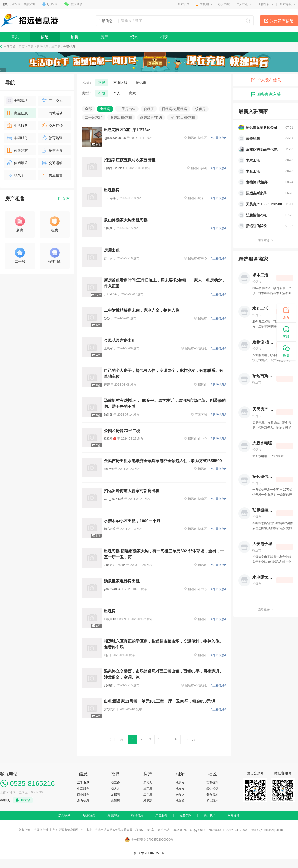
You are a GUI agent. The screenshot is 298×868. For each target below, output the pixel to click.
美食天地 (212, 795)
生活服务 (17, 126)
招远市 (141, 83)
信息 (45, 37)
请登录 (16, 4)
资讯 (134, 37)
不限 (102, 83)
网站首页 (184, 4)
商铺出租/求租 (121, 117)
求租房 (200, 109)
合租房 (149, 109)
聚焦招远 (212, 789)
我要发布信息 (282, 21)
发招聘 (115, 795)
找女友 (180, 789)
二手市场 (83, 783)
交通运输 (52, 163)
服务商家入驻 (266, 94)
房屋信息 (42, 47)
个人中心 (242, 4)
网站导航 (286, 4)
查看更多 (266, 241)
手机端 (204, 4)
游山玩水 (212, 801)
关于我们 (210, 815)
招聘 (74, 37)
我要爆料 (212, 783)
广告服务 (161, 815)
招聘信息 (137, 815)
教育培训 (52, 138)
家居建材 (17, 150)
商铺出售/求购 (151, 117)
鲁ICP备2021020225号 (149, 853)
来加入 (180, 795)
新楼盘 (148, 783)
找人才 (115, 789)
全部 (88, 109)
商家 (132, 93)
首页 (15, 37)
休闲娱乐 (17, 163)
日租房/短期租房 (175, 109)
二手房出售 (127, 109)
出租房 (56, 47)
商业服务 (83, 795)
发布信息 (83, 801)
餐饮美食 (52, 150)
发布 (64, 199)
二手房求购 (94, 117)
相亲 (164, 37)
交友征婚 (52, 126)
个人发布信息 (266, 80)
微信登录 (76, 4)
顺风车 (15, 175)
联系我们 (89, 815)
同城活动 (52, 113)
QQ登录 (53, 4)
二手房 (148, 795)
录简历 (115, 801)
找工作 (115, 783)
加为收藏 (64, 815)
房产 (104, 37)
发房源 (148, 801)
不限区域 (120, 83)
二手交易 (52, 101)
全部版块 (17, 101)
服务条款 (186, 815)
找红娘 (180, 801)
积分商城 (224, 4)
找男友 (180, 783)
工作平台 (264, 4)
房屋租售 (52, 175)
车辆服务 (17, 138)
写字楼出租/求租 (183, 117)
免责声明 (113, 815)
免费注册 (30, 4)
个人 (117, 93)
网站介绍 (234, 815)
